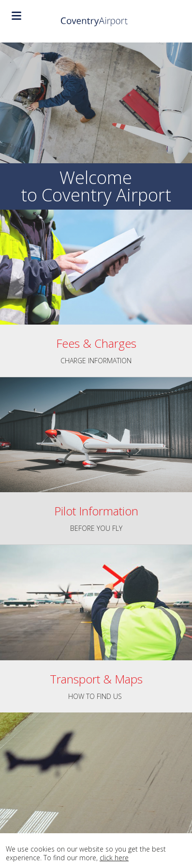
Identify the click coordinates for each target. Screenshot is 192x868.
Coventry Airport (96, 21)
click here (114, 858)
